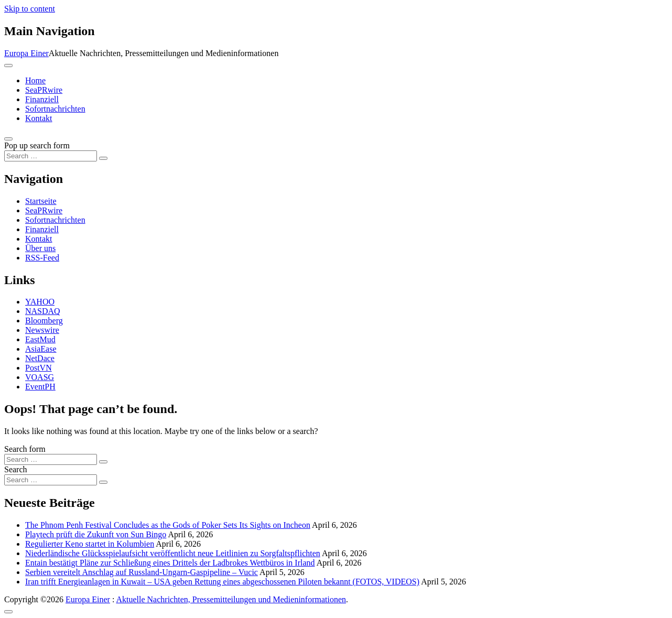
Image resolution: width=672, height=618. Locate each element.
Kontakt (39, 118)
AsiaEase (41, 349)
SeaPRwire (44, 90)
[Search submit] (103, 158)
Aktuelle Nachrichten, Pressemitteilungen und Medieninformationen (231, 599)
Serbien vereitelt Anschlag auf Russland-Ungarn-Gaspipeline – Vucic (142, 572)
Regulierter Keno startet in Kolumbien (90, 544)
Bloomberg (44, 321)
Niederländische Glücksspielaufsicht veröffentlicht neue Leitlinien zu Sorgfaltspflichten (173, 553)
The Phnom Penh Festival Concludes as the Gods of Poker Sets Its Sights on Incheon (168, 525)
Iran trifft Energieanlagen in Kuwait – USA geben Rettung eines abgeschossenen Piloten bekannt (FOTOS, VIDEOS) (222, 582)
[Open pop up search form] (8, 139)
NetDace (40, 358)
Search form (25, 449)
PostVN (39, 368)
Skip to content (30, 9)
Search (16, 469)
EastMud (40, 339)
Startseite (41, 201)
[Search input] (51, 156)
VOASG (40, 377)
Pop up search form (37, 145)
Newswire (42, 330)
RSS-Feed (42, 258)
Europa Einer (26, 53)
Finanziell (42, 99)
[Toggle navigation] (8, 66)
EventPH (40, 387)
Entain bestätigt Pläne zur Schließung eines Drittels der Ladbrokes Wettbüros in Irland (170, 563)
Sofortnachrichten (55, 109)
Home (35, 80)
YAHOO (40, 302)
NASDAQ (43, 311)
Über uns (40, 248)
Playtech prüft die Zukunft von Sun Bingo (96, 534)
